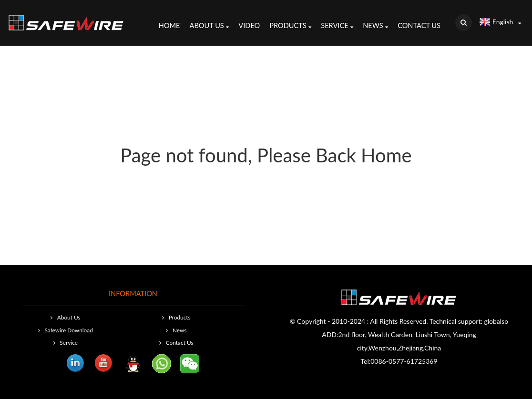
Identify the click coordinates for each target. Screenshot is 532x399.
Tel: (365, 361)
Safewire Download (69, 330)
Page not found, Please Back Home (266, 155)
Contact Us (419, 25)
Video (249, 25)
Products (290, 27)
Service (337, 27)
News (375, 27)
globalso (496, 321)
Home (169, 25)
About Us (210, 27)
